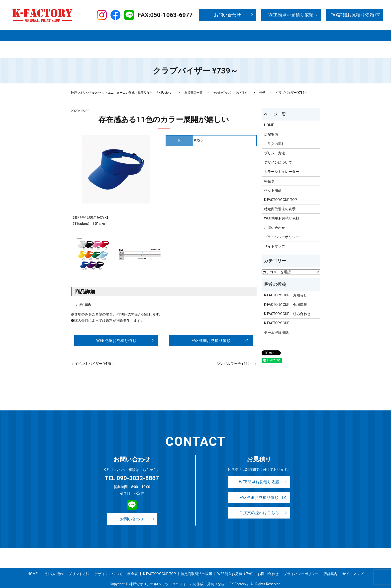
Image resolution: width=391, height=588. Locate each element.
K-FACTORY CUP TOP (297, 35)
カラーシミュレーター (282, 162)
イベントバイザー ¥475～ (95, 355)
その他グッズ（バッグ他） (231, 83)
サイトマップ (241, 43)
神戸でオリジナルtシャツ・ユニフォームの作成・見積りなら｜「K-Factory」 (122, 83)
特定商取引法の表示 (91, 43)
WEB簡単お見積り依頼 (291, 15)
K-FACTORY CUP (277, 314)
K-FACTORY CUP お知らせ (286, 286)
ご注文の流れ (155, 35)
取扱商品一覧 (126, 35)
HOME (80, 35)
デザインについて (218, 35)
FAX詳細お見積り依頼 (352, 15)
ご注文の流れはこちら (259, 505)
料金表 (245, 35)
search (260, 43)
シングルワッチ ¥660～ (235, 355)
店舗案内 (100, 35)
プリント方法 (185, 35)
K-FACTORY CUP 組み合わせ (287, 304)
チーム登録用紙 (276, 323)
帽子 (262, 83)
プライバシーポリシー (132, 43)
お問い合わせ (227, 15)
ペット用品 (273, 181)
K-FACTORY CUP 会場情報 (286, 295)
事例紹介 (266, 35)
